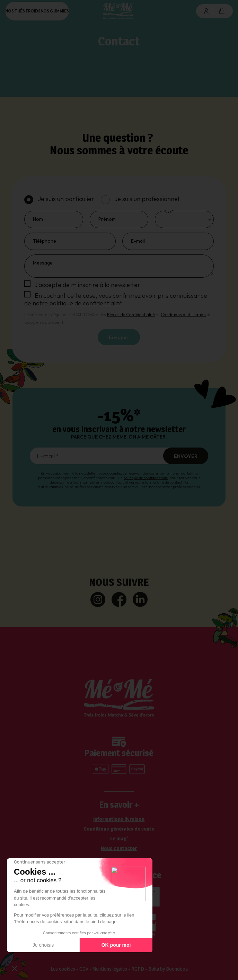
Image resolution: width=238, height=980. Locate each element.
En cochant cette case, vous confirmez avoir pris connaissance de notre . (116, 299)
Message (43, 263)
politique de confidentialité (86, 303)
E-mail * (48, 456)
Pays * (169, 211)
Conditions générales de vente (119, 829)
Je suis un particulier (66, 199)
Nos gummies (55, 11)
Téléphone (45, 241)
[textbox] (163, 219)
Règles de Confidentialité (131, 314)
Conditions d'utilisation (183, 314)
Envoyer (119, 337)
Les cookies (63, 969)
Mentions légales (110, 969)
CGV (84, 969)
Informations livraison (119, 819)
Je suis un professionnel (147, 199)
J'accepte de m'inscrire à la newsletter (87, 285)
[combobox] (184, 219)
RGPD (138, 969)
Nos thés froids (23, 11)
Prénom (107, 219)
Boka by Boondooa (168, 969)
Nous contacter (119, 848)
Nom (38, 219)
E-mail (138, 241)
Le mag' (119, 839)
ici (186, 482)
